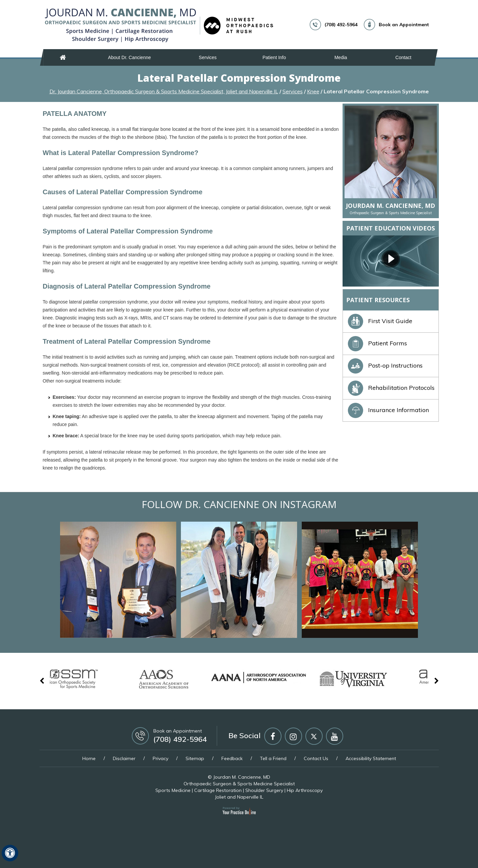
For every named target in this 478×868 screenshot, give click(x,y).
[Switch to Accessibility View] (10, 853)
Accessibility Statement (371, 758)
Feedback (232, 758)
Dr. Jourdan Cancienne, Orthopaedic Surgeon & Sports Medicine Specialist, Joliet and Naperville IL (164, 91)
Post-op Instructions (385, 365)
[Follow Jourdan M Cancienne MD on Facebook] (273, 736)
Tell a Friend (273, 758)
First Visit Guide (380, 321)
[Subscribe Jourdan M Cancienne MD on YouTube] (335, 736)
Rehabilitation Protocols (391, 388)
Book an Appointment (404, 25)
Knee (313, 91)
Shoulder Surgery (264, 790)
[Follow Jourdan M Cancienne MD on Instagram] (293, 736)
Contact (403, 57)
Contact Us (316, 758)
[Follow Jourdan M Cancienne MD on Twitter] (314, 736)
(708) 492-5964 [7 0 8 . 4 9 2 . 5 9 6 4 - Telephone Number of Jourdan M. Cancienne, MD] (341, 25)
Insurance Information (388, 410)
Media (341, 57)
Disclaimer (124, 758)
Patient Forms (377, 343)
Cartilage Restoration (218, 790)
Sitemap (195, 758)
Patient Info (274, 57)
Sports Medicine (173, 790)
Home (63, 57)
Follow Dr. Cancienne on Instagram (239, 504)
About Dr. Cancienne (129, 57)
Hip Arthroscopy (305, 790)
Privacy (160, 758)
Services (208, 57)
